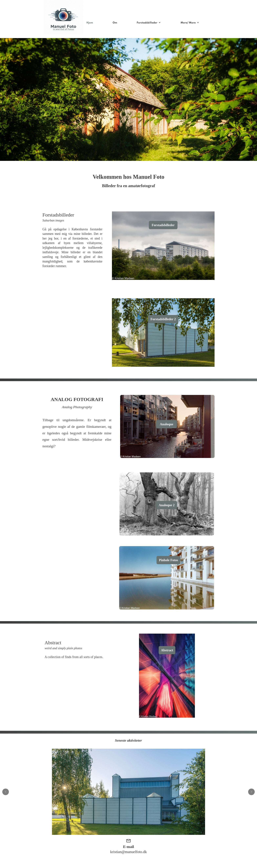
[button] (6, 792)
